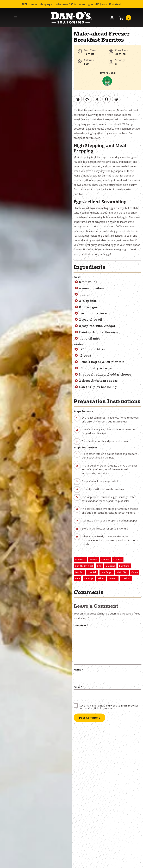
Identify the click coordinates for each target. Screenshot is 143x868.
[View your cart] (125, 18)
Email (78, 687)
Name (78, 670)
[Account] (112, 17)
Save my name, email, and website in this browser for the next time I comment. (109, 707)
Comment (81, 625)
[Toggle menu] (16, 18)
